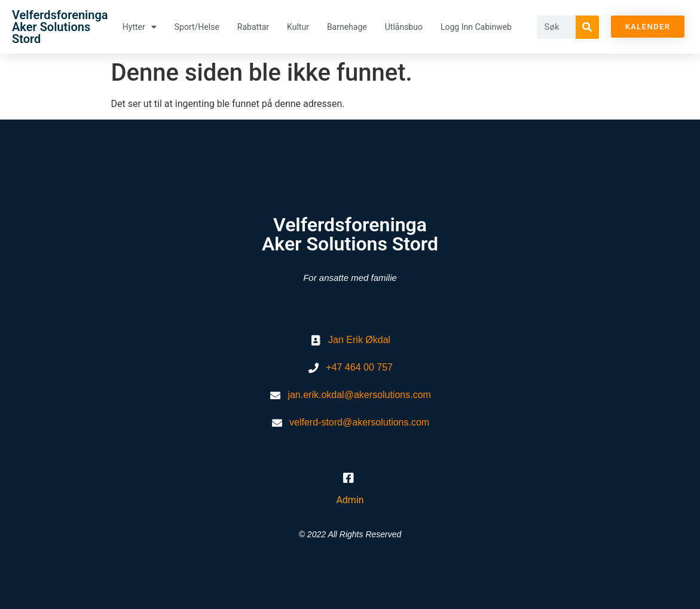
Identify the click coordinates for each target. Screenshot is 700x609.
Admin (350, 500)
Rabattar (253, 27)
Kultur (298, 27)
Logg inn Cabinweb (476, 27)
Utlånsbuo (404, 27)
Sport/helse (197, 27)
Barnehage (347, 27)
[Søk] (587, 27)
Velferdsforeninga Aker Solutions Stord (60, 27)
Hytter (140, 27)
